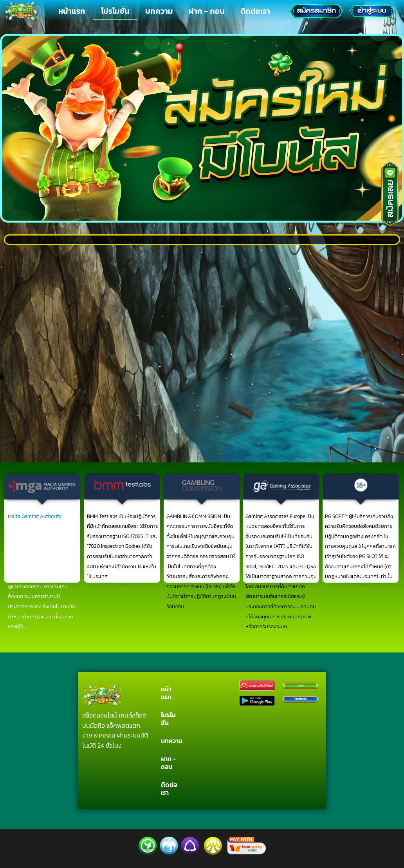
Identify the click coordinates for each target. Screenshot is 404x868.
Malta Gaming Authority (35, 516)
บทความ (159, 11)
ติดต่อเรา (255, 11)
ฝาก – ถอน (207, 11)
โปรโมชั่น (115, 11)
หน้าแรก (72, 11)
